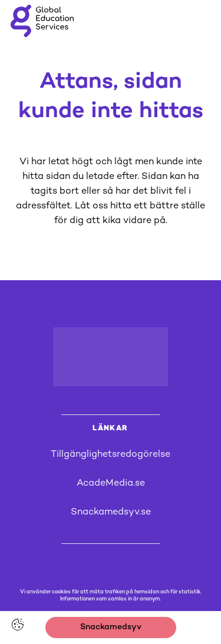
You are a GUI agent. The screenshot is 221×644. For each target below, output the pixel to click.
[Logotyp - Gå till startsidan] (111, 357)
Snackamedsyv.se (111, 512)
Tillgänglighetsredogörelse (111, 455)
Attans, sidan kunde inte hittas (111, 97)
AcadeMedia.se (111, 484)
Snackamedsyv (111, 627)
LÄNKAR (111, 429)
